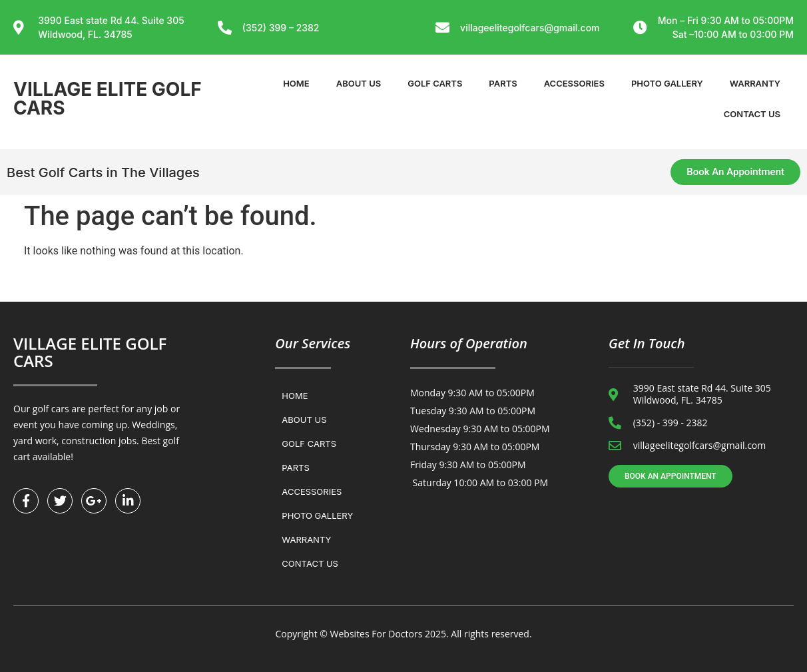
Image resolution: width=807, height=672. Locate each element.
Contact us (752, 114)
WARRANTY (755, 83)
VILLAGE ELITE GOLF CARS (108, 99)
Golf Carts (435, 83)
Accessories (574, 83)
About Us (359, 83)
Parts (503, 83)
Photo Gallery (667, 83)
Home (296, 83)
